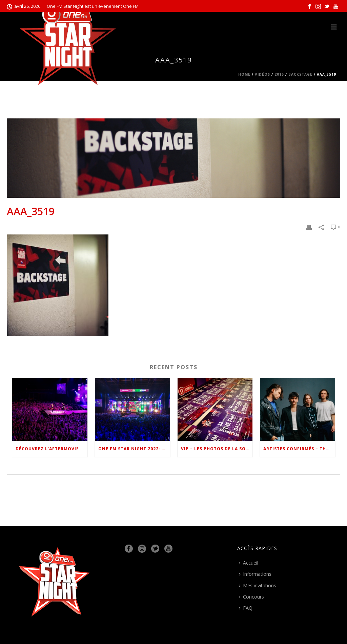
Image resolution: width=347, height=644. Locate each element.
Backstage (300, 74)
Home (244, 74)
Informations (255, 574)
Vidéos (262, 74)
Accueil (249, 563)
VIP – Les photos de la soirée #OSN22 (217, 449)
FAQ (246, 608)
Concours (251, 597)
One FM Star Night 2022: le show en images (134, 449)
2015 (279, 74)
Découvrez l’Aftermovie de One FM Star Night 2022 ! (52, 449)
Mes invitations (258, 585)
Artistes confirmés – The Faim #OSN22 (299, 449)
